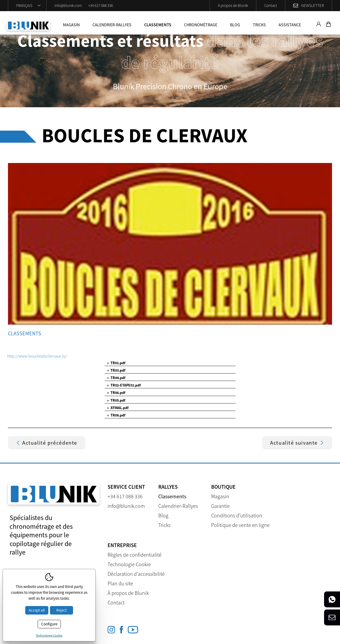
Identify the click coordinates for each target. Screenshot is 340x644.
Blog (235, 25)
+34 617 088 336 (101, 5)
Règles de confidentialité (135, 555)
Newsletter (313, 5)
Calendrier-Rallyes (112, 25)
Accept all (37, 610)
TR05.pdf (116, 400)
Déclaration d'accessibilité (136, 574)
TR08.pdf (116, 415)
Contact (271, 5)
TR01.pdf (116, 363)
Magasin (71, 25)
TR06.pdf (116, 393)
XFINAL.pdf (118, 408)
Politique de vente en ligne (240, 525)
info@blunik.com (68, 5)
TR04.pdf (116, 378)
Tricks (259, 25)
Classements (158, 25)
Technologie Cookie (129, 564)
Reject (61, 610)
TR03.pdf (116, 370)
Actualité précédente (47, 443)
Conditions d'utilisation (237, 515)
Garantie (220, 506)
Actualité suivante (297, 443)
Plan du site (120, 583)
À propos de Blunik (233, 5)
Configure (49, 624)
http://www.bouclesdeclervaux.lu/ (37, 356)
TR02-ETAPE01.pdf (124, 385)
